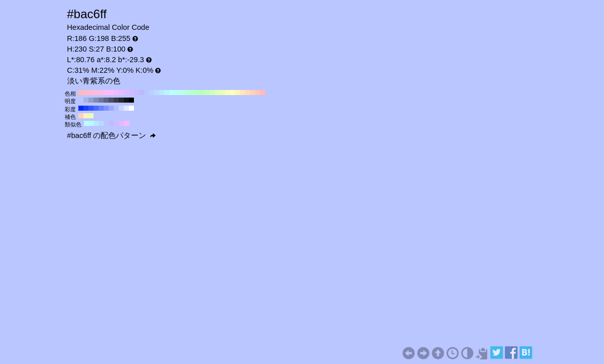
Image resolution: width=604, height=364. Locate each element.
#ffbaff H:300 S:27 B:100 (111, 93)
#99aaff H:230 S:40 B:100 (111, 108)
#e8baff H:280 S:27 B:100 (121, 93)
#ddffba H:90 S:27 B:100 (217, 93)
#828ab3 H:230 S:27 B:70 (96, 100)
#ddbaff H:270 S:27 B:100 (126, 93)
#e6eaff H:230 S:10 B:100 (126, 108)
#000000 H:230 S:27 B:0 (131, 100)
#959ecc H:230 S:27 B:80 (91, 100)
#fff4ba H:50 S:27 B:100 (238, 93)
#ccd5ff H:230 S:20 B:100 (121, 108)
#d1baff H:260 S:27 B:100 (131, 93)
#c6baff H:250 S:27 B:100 (136, 93)
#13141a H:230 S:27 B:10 (126, 100)
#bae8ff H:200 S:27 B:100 (162, 93)
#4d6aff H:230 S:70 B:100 (96, 108)
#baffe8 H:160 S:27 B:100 (182, 93)
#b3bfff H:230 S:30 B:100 (116, 108)
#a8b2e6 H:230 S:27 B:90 (86, 100)
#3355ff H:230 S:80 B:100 (91, 108)
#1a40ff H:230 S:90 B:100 (86, 108)
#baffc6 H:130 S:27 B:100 (197, 93)
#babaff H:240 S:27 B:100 (142, 93)
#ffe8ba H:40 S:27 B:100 (243, 93)
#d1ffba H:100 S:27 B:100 (212, 93)
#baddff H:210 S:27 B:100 (157, 93)
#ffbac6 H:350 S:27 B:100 (86, 93)
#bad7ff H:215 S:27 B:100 (102, 123)
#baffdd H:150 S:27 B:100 (187, 93)
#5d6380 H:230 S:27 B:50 (106, 100)
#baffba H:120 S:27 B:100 (202, 93)
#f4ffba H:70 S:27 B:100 (227, 93)
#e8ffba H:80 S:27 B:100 (222, 93)
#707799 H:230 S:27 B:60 (101, 100)
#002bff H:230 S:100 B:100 (81, 108)
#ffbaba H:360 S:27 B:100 (81, 93)
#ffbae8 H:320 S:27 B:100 (101, 93)
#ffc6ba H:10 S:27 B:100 (258, 93)
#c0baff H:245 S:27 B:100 (112, 123)
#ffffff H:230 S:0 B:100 (131, 108)
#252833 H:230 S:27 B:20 (121, 100)
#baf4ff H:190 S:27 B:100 (167, 93)
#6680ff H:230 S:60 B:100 (101, 108)
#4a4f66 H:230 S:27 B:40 (111, 100)
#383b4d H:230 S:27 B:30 (116, 100)
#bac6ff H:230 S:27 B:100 (147, 93)
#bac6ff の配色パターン (112, 135)
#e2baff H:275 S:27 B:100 (122, 123)
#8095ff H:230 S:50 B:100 (106, 108)
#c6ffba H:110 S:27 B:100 (207, 93)
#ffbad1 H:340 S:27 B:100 (91, 93)
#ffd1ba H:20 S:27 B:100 (253, 93)
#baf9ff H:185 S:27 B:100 (91, 123)
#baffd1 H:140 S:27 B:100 (192, 93)
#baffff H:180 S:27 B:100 (172, 93)
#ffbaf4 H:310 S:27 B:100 (106, 93)
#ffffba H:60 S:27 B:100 (233, 93)
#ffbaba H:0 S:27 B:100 (263, 93)
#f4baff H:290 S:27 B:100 (116, 93)
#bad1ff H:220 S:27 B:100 (152, 93)
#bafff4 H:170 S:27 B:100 (177, 93)
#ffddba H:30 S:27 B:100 (248, 93)
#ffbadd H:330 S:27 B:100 (96, 93)
